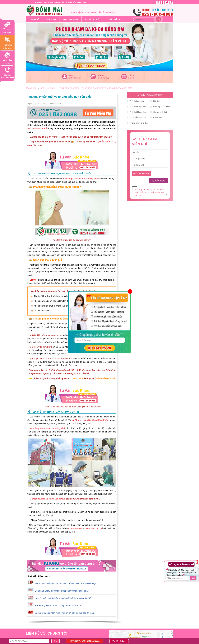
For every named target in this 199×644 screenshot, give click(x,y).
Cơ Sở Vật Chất (92, 19)
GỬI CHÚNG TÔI (141, 173)
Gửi (193, 578)
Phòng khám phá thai (139, 123)
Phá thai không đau (138, 112)
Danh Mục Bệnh (71, 19)
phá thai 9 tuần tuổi (37, 129)
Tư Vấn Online (119, 641)
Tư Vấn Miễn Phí (114, 19)
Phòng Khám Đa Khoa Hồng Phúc (82, 179)
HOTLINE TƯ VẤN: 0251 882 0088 (85, 641)
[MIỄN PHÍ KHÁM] (107, 142)
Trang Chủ (34, 19)
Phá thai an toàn (137, 101)
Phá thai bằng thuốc (138, 107)
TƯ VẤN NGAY (159, 181)
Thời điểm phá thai (138, 117)
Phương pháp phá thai (163, 107)
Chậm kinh (158, 117)
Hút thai (157, 101)
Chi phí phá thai (160, 112)
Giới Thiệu (51, 19)
